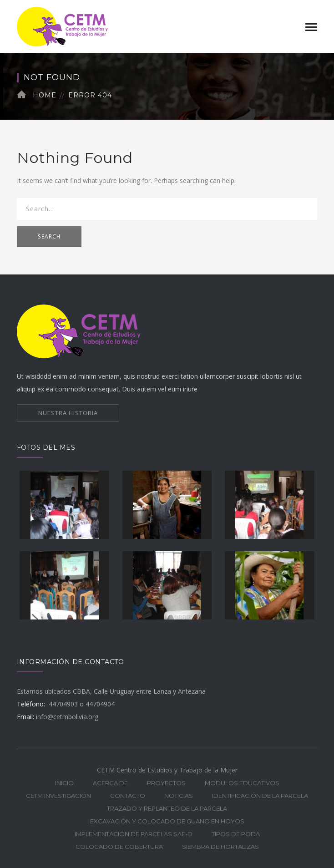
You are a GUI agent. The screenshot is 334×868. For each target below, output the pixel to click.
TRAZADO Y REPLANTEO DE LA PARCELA (167, 808)
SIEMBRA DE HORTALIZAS (220, 847)
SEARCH (49, 236)
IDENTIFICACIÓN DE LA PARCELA (260, 796)
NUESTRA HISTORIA (68, 413)
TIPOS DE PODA (236, 834)
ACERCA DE (110, 783)
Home (45, 95)
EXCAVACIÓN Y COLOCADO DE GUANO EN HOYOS (167, 821)
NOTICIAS (179, 796)
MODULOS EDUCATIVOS (242, 783)
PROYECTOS (166, 783)
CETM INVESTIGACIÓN (58, 796)
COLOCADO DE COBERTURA (119, 847)
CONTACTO (128, 796)
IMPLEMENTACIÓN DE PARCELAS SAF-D (134, 834)
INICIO (64, 783)
